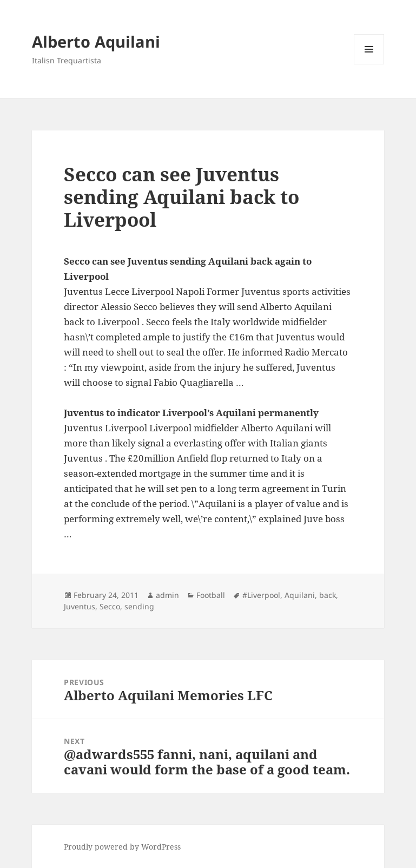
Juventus (80, 606)
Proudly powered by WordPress (122, 847)
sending (139, 606)
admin (167, 595)
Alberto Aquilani (96, 41)
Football (211, 595)
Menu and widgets (369, 64)
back (328, 595)
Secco (110, 606)
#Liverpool (261, 595)
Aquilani (300, 595)
